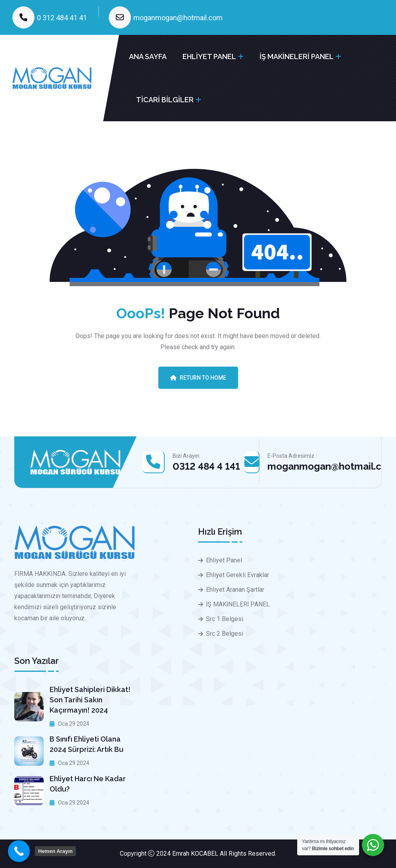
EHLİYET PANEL (209, 56)
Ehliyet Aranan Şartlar (235, 590)
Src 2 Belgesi (225, 634)
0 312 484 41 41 (62, 18)
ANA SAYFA (148, 56)
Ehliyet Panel (224, 560)
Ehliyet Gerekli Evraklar (237, 575)
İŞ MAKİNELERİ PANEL (297, 56)
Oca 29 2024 (69, 724)
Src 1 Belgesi (225, 619)
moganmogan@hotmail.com (178, 18)
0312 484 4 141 (207, 466)
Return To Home (198, 378)
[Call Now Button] (19, 851)
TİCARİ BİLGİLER (165, 100)
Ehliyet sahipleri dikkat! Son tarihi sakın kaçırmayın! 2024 (90, 700)
